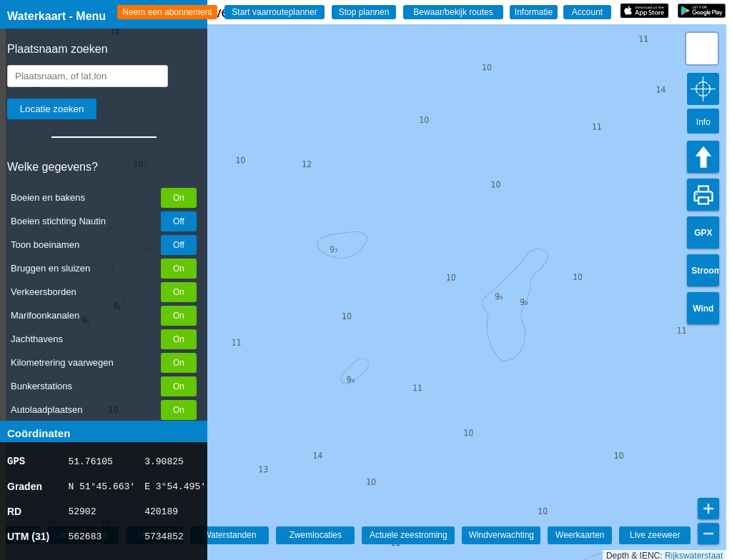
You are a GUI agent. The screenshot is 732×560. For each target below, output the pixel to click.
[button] (702, 49)
